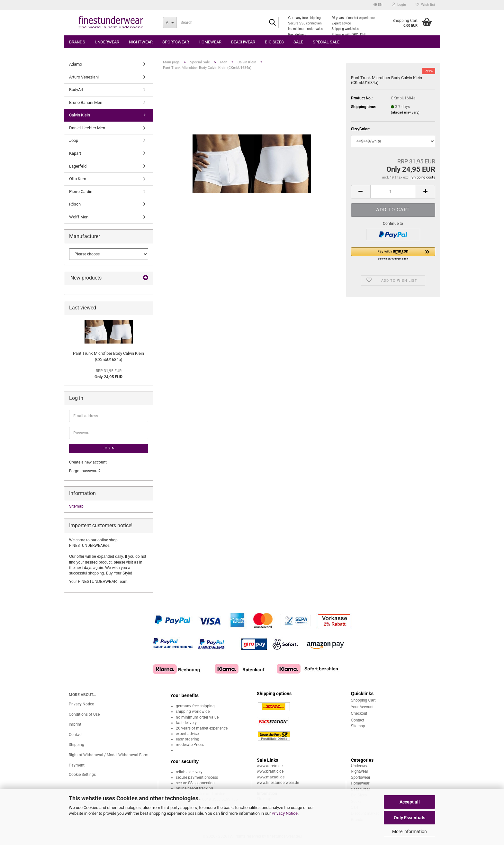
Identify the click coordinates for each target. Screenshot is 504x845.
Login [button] (399, 5)
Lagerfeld (78, 166)
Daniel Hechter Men (87, 128)
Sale (298, 42)
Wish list (425, 5)
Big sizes (274, 42)
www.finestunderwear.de (278, 783)
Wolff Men (79, 217)
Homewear (210, 42)
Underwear (107, 42)
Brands (77, 42)
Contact (76, 735)
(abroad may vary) (405, 112)
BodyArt (76, 90)
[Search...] (170, 23)
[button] (378, 5)
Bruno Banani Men (86, 102)
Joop (74, 140)
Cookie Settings (82, 775)
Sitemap (76, 506)
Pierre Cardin (81, 192)
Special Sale (326, 42)
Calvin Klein (80, 115)
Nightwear (141, 42)
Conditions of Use (84, 714)
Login (109, 448)
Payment (77, 765)
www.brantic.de (270, 771)
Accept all (410, 802)
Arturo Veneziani (84, 77)
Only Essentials (410, 818)
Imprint (75, 724)
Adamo (76, 64)
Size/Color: (360, 129)
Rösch (75, 204)
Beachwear (243, 42)
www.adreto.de (270, 766)
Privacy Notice (285, 813)
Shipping (76, 745)
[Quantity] (393, 192)
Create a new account (88, 462)
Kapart (75, 153)
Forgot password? (85, 471)
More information (410, 831)
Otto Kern (78, 179)
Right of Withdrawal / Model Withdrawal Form (109, 755)
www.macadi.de (271, 777)
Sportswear (176, 42)
